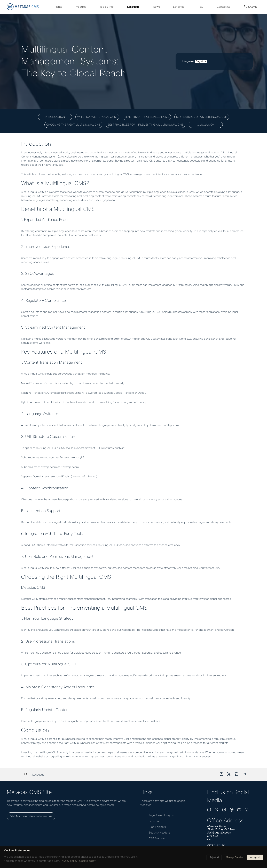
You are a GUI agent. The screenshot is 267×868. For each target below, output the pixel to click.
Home (58, 7)
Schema (154, 821)
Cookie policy (88, 861)
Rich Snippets (157, 827)
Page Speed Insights (161, 815)
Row (201, 7)
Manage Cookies (234, 857)
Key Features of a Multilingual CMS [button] (202, 117)
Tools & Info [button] (107, 7)
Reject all (214, 857)
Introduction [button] (55, 117)
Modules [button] (81, 7)
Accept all (255, 857)
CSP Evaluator (157, 838)
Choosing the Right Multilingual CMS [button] (73, 125)
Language (133, 7)
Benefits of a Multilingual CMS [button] (147, 117)
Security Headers (159, 833)
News (156, 7)
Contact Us (223, 7)
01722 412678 (216, 845)
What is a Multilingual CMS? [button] (97, 117)
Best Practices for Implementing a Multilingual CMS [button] (146, 125)
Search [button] (250, 7)
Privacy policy (69, 861)
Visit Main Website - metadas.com (31, 816)
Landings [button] (179, 7)
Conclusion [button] (206, 125)
